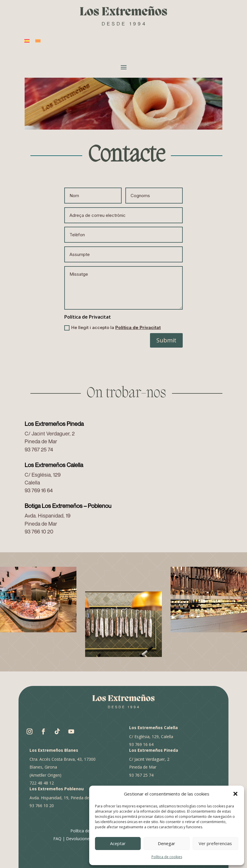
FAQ (57, 839)
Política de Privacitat (138, 327)
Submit (166, 340)
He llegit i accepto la (112, 328)
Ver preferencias (215, 843)
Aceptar (118, 843)
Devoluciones (79, 839)
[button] (235, 794)
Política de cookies (167, 857)
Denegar (167, 843)
